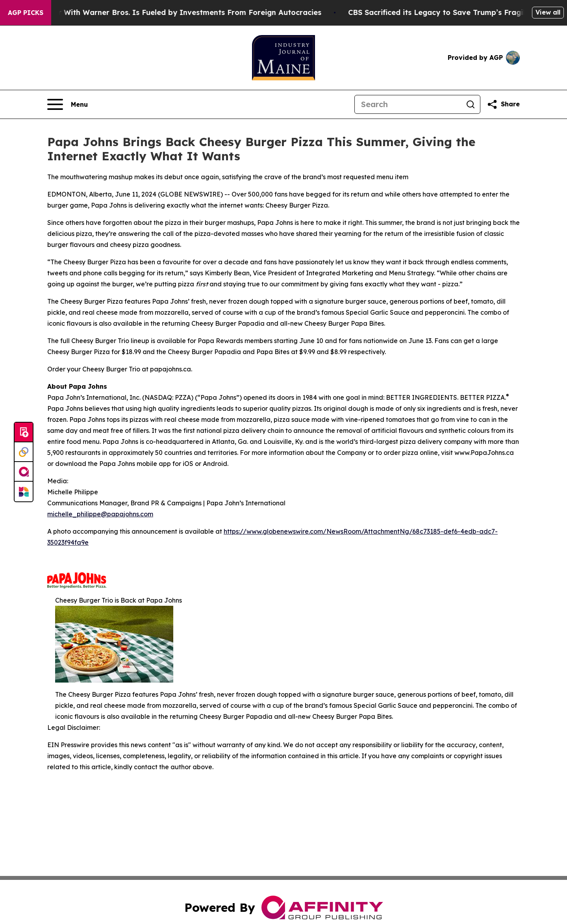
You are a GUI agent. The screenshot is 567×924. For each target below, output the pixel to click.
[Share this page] (503, 104)
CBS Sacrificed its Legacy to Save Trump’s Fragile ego (461, 12)
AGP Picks (26, 13)
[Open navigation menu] (68, 104)
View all (548, 12)
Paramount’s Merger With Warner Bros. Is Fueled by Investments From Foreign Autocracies (168, 12)
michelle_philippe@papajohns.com (100, 514)
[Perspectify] (24, 452)
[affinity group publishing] (24, 472)
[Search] (408, 104)
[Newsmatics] (24, 492)
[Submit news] (24, 432)
